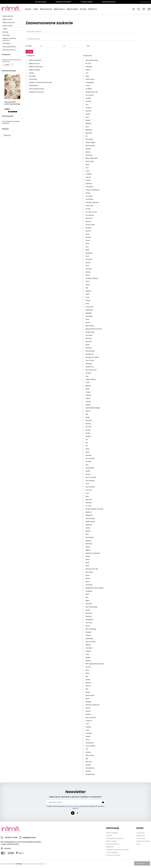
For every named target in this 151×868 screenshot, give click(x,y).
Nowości (28, 9)
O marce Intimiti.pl (113, 855)
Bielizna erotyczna (9, 23)
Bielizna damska (46, 9)
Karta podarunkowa (9, 47)
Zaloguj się (7, 135)
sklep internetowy (31, 863)
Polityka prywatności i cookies (117, 849)
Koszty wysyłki (111, 841)
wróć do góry (142, 863)
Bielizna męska (72, 9)
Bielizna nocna (7, 19)
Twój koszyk (141, 838)
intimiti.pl (19, 863)
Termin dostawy (112, 852)
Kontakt (109, 835)
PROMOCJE (92, 9)
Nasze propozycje (9, 71)
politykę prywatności (72, 806)
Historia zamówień (143, 841)
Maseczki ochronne (9, 50)
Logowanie (140, 832)
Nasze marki (145, 2)
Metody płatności (113, 844)
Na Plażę (83, 9)
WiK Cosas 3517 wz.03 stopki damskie (12, 103)
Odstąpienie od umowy (115, 838)
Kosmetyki (6, 35)
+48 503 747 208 (9, 837)
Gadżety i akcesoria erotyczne (9, 39)
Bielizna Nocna (59, 9)
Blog (138, 844)
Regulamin (110, 846)
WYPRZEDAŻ (7, 43)
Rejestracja (141, 835)
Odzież (36, 9)
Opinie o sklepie (112, 832)
